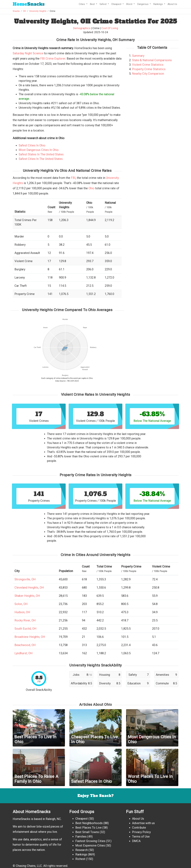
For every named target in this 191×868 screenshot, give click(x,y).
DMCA (136, 841)
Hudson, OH (22, 612)
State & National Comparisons (152, 60)
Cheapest (82, 819)
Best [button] (93, 4)
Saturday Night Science (28, 53)
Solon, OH (21, 604)
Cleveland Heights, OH (29, 588)
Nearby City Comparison (148, 74)
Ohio (91, 188)
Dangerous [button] (143, 4)
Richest (80, 859)
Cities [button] (82, 4)
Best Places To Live (88, 828)
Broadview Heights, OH (30, 637)
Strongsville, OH (25, 579)
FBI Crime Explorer (53, 59)
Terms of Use (141, 837)
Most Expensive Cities (90, 845)
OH (24, 11)
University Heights (38, 11)
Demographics (82, 28)
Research (82, 850)
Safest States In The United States (41, 154)
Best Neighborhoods (89, 823)
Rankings (81, 854)
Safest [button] (103, 4)
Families (81, 837)
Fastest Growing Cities (90, 841)
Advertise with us (143, 823)
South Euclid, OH (25, 629)
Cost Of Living (110, 28)
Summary (138, 56)
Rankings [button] (158, 4)
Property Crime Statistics (149, 69)
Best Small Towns (87, 832)
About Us (172, 4)
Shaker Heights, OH (27, 596)
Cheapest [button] (117, 4)
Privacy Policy (141, 832)
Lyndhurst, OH (24, 653)
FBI (73, 178)
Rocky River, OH (25, 620)
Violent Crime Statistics (148, 65)
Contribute (139, 828)
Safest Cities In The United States (41, 159)
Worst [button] (130, 4)
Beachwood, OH (25, 645)
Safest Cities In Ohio (32, 145)
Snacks (29, 4)
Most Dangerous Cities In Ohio (39, 150)
